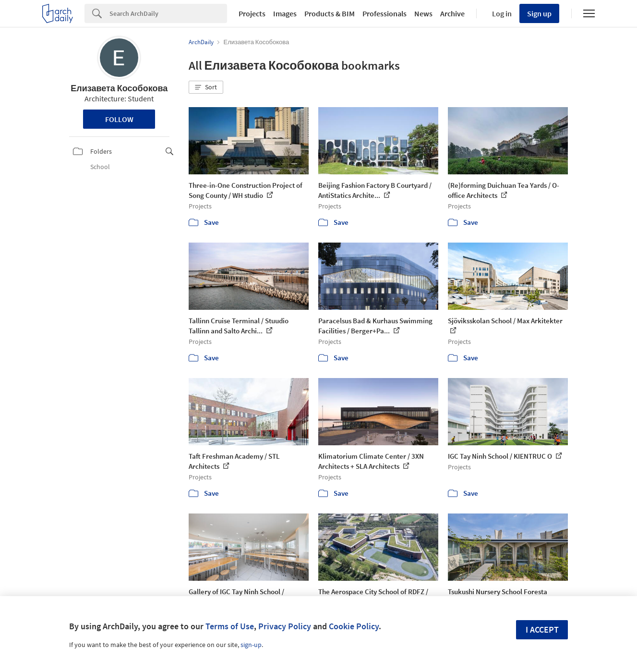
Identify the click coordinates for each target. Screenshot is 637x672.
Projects (252, 13)
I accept (542, 629)
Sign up (539, 13)
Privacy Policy (285, 626)
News (423, 13)
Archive (452, 13)
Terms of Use (230, 626)
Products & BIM (330, 13)
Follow (119, 119)
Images (285, 13)
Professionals (385, 13)
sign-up (251, 645)
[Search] (168, 13)
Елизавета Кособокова (119, 88)
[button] (206, 87)
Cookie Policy (354, 626)
